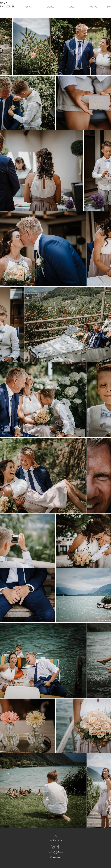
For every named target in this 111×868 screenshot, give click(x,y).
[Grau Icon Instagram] (109, 7)
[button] (28, 7)
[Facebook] (58, 847)
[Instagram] (53, 847)
